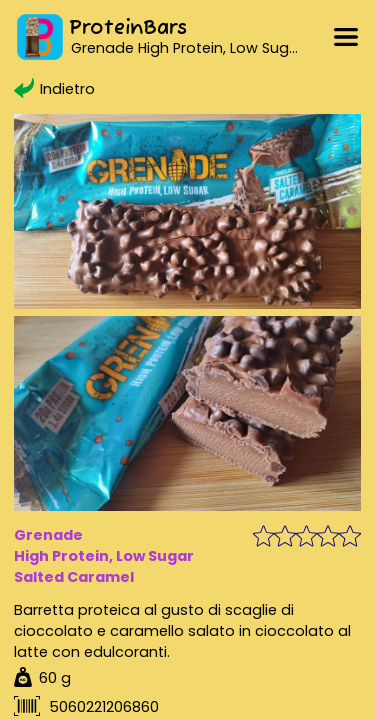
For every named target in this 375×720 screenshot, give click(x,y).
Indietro (54, 89)
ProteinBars (128, 28)
